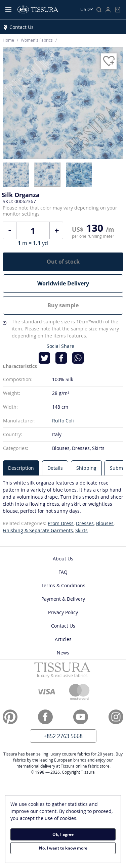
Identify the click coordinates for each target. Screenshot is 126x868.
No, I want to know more (63, 848)
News (63, 653)
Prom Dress (61, 523)
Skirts (81, 530)
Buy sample (63, 305)
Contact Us (22, 27)
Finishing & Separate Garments (38, 530)
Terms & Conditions (63, 585)
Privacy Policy (63, 612)
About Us (63, 559)
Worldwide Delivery (63, 283)
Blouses (105, 523)
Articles (63, 639)
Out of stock (63, 262)
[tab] (21, 468)
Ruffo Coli (63, 421)
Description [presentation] (21, 468)
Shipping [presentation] (86, 468)
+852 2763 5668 (63, 736)
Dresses (85, 523)
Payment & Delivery (63, 599)
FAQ (63, 572)
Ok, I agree (63, 834)
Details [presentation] (55, 468)
